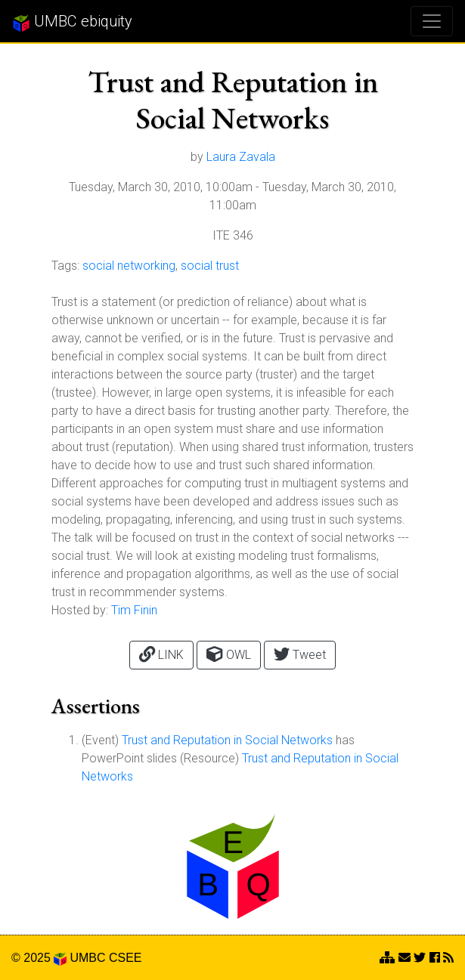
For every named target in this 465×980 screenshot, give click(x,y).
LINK (161, 654)
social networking (129, 266)
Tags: (65, 266)
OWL (228, 654)
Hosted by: (80, 610)
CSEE (126, 958)
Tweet (300, 654)
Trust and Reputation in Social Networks (227, 740)
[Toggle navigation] (432, 21)
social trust (210, 266)
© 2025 (39, 958)
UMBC (87, 958)
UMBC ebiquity (72, 22)
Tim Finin (134, 610)
